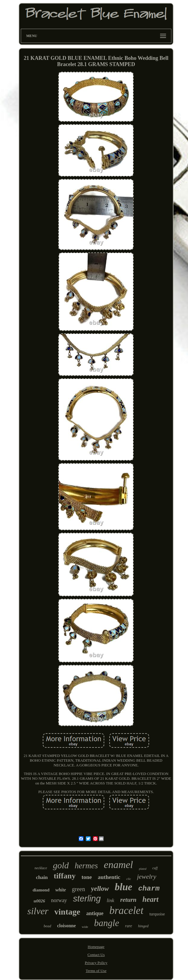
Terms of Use (96, 971)
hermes (86, 866)
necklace (41, 868)
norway (59, 900)
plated (143, 869)
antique (95, 913)
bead (47, 926)
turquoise (157, 914)
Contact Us (96, 955)
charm (149, 889)
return (128, 900)
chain (42, 877)
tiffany (65, 876)
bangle (107, 923)
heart (150, 899)
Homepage (96, 947)
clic (129, 879)
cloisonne (66, 926)
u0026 (39, 901)
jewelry (147, 876)
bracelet (126, 911)
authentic (109, 877)
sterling (87, 899)
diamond (41, 890)
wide (85, 927)
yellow (100, 889)
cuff (155, 868)
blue (124, 887)
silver (38, 911)
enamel (119, 865)
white (61, 890)
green (78, 889)
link (110, 900)
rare (129, 926)
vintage (67, 912)
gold (61, 865)
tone (87, 877)
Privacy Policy (96, 963)
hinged (143, 926)
